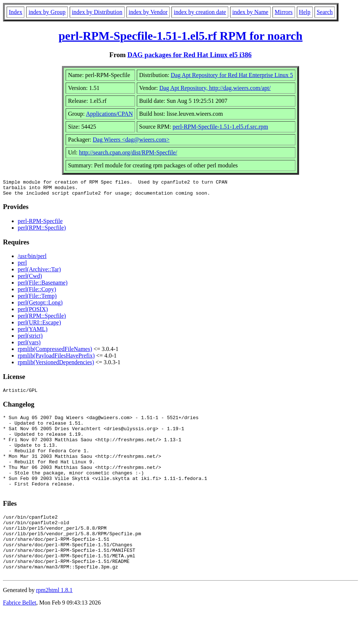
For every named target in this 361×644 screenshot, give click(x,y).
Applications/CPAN (109, 114)
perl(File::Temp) (37, 299)
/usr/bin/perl (32, 259)
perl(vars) (29, 346)
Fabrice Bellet (20, 635)
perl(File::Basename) (43, 286)
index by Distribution (97, 12)
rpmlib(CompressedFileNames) (55, 352)
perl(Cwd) (30, 279)
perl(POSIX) (33, 312)
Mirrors (284, 12)
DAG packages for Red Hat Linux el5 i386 (190, 55)
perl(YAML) (33, 332)
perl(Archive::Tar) (39, 273)
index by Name (250, 12)
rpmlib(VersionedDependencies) (56, 365)
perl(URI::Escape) (39, 326)
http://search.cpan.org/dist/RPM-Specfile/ (128, 152)
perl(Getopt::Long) (40, 306)
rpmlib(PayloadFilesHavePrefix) (56, 359)
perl (22, 266)
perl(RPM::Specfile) (42, 231)
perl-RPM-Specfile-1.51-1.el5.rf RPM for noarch (181, 36)
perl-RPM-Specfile (40, 224)
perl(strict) (30, 339)
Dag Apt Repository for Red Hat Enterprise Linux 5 (232, 75)
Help (305, 12)
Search (325, 12)
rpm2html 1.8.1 (54, 622)
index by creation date (200, 12)
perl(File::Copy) (37, 293)
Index (15, 12)
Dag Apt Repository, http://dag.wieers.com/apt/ (215, 88)
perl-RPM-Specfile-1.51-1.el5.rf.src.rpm (220, 127)
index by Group (47, 12)
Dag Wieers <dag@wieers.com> (131, 140)
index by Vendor (148, 12)
